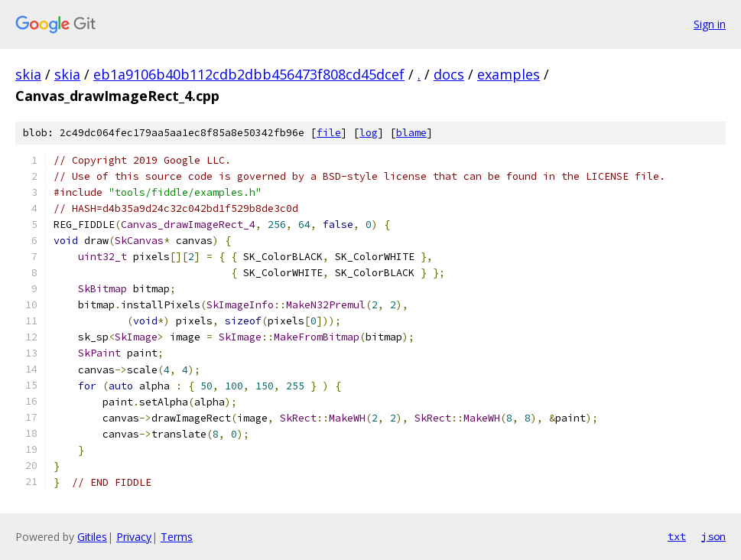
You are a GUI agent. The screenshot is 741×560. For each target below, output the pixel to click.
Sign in (710, 24)
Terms (177, 537)
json (713, 536)
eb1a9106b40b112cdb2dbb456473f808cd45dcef (249, 74)
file (329, 133)
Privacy (134, 537)
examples (509, 74)
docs (449, 74)
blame (411, 133)
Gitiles (92, 537)
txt (677, 536)
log (369, 133)
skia (28, 74)
